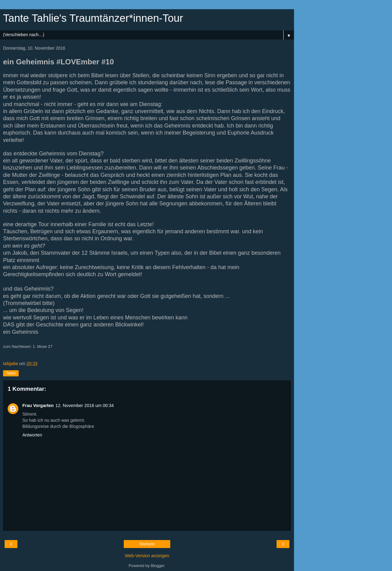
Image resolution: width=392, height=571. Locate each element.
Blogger (157, 566)
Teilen (11, 373)
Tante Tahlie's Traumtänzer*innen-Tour (93, 18)
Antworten (32, 435)
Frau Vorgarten (38, 405)
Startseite (147, 544)
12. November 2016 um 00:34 (85, 405)
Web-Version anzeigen (147, 556)
